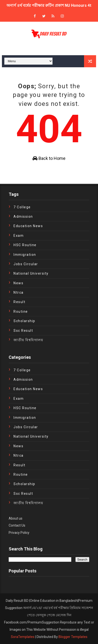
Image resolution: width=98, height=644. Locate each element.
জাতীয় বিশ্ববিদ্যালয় (28, 340)
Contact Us (17, 525)
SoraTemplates (23, 637)
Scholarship (24, 321)
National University (31, 273)
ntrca (19, 292)
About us (16, 518)
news (18, 283)
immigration (25, 255)
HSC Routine (25, 245)
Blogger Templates (73, 637)
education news (28, 226)
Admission (23, 217)
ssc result (23, 331)
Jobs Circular (26, 264)
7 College (22, 207)
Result (19, 302)
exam (19, 236)
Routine (21, 312)
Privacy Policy (19, 533)
